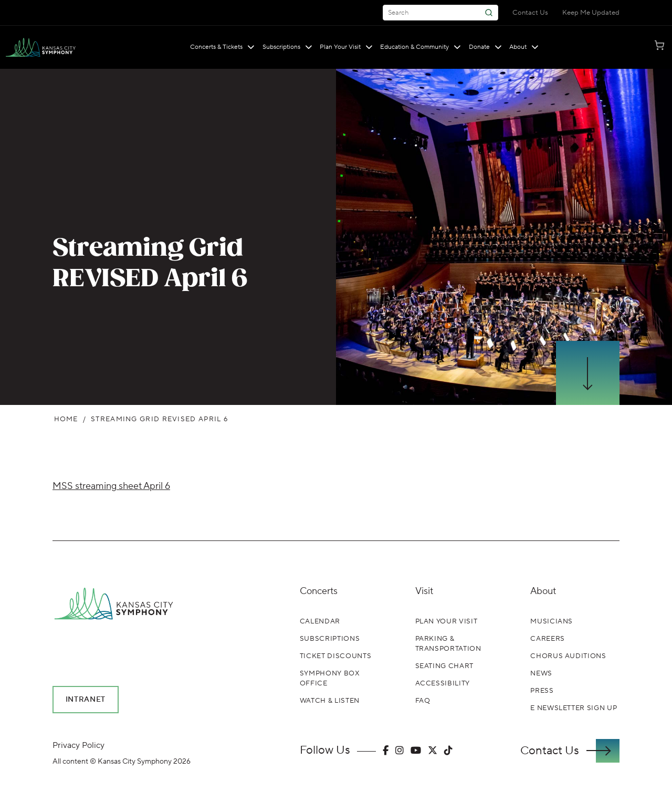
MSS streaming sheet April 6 (111, 486)
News (541, 673)
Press (542, 691)
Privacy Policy (78, 745)
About (524, 47)
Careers (548, 639)
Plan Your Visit (346, 47)
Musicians (552, 621)
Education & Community (421, 47)
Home (66, 419)
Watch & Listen (330, 701)
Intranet (86, 700)
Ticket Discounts (335, 656)
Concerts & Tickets (222, 47)
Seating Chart (444, 666)
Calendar (320, 621)
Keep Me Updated (591, 13)
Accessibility (443, 683)
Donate (485, 47)
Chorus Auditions (568, 656)
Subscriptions (287, 47)
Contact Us (530, 13)
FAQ (423, 701)
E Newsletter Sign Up (574, 708)
